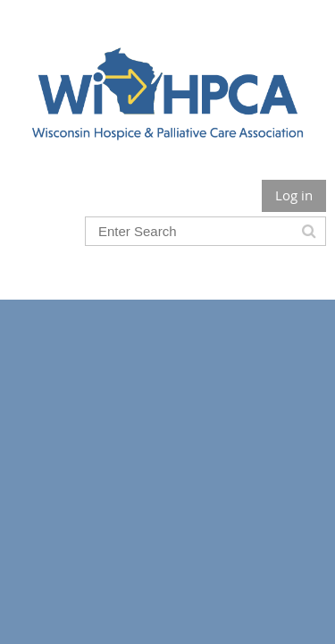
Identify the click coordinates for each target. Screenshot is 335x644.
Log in (294, 195)
